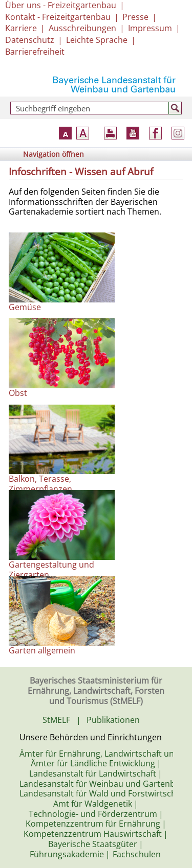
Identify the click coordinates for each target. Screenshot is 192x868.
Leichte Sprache (97, 40)
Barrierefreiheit (35, 52)
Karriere (21, 28)
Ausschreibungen (82, 28)
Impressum (150, 28)
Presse (135, 17)
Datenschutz (30, 40)
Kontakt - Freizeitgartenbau (58, 17)
